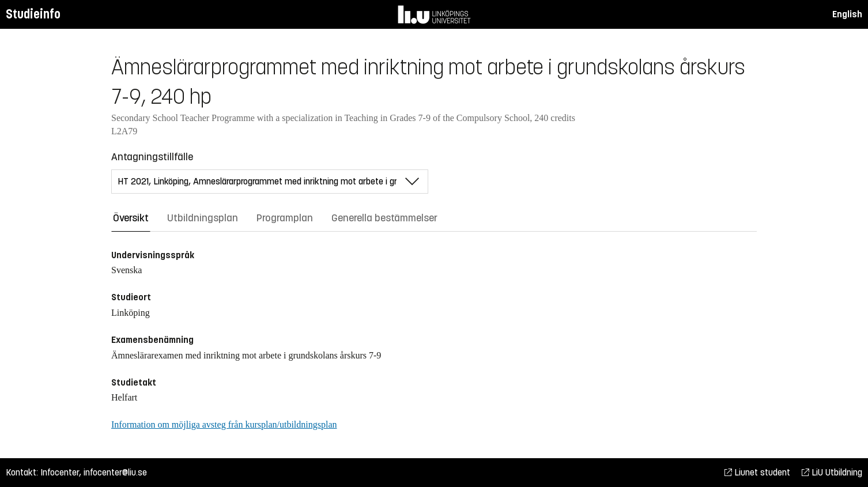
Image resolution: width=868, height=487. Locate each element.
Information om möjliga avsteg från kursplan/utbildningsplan (224, 424)
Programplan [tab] (285, 218)
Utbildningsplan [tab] (203, 218)
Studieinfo (33, 14)
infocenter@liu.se (115, 472)
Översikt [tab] (131, 218)
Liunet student (757, 472)
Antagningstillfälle (152, 157)
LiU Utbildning (832, 472)
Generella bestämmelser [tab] (384, 218)
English (847, 14)
